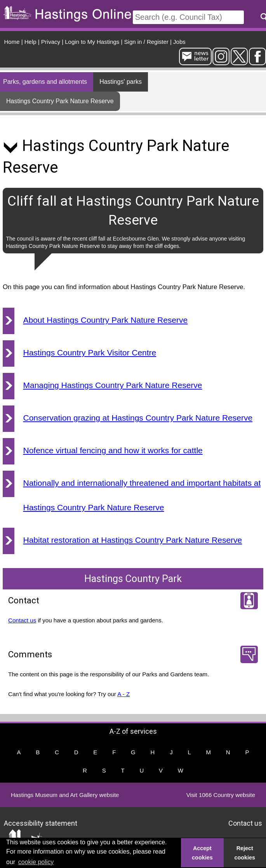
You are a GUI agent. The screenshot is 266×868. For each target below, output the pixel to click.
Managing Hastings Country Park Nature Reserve (113, 385)
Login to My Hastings (92, 42)
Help (30, 42)
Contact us (22, 620)
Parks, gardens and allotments (45, 82)
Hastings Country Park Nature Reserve (60, 101)
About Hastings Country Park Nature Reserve (106, 320)
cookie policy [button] (36, 862)
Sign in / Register (146, 42)
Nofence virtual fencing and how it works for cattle (113, 450)
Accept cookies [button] (202, 853)
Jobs (179, 42)
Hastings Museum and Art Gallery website (65, 795)
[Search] (188, 17)
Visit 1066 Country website (221, 795)
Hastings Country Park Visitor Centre (90, 353)
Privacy (51, 42)
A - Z (123, 694)
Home (12, 42)
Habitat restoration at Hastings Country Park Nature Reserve (133, 540)
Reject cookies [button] (245, 853)
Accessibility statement (41, 823)
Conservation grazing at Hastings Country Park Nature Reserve (138, 418)
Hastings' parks (121, 82)
